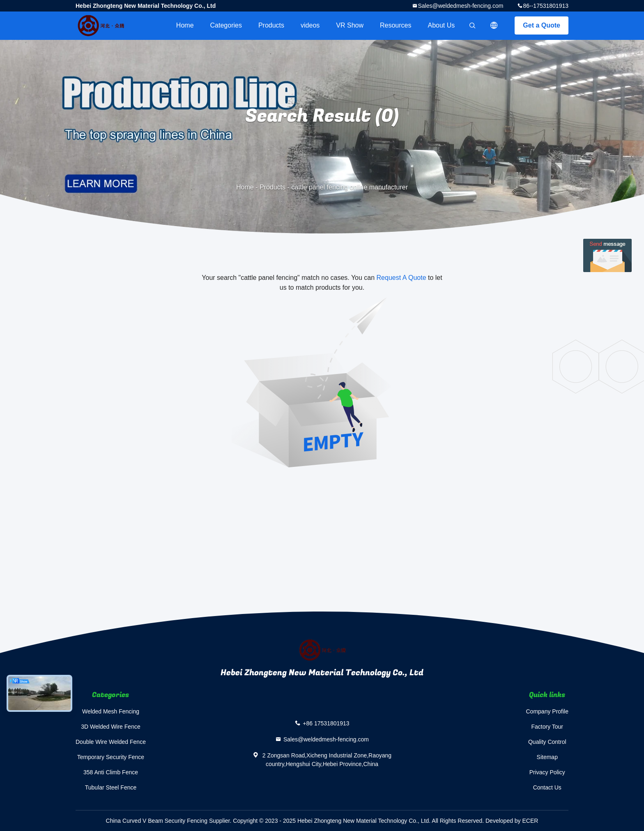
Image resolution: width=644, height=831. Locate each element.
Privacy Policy (547, 772)
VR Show (350, 25)
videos (310, 25)
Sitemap (547, 757)
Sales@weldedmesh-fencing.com (460, 6)
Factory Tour (547, 727)
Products (271, 25)
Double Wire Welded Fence (111, 742)
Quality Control (547, 742)
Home (185, 25)
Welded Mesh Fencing (111, 711)
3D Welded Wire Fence (110, 727)
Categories (226, 25)
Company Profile (547, 711)
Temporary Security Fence (111, 757)
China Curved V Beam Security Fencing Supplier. (170, 821)
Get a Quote (542, 25)
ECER (530, 821)
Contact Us (547, 787)
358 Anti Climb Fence (111, 772)
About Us (442, 25)
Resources (396, 25)
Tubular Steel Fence (111, 787)
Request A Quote (401, 278)
